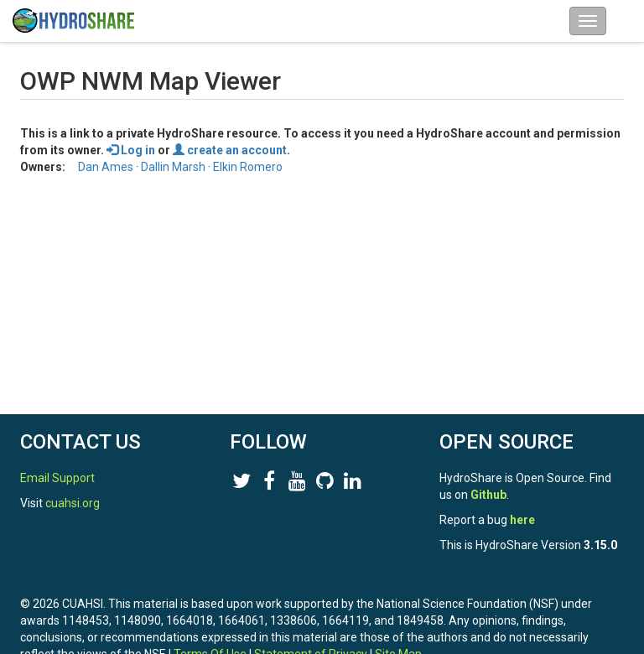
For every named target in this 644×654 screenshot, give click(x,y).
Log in (131, 150)
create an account (230, 150)
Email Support (57, 478)
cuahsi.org (73, 503)
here (522, 520)
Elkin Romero (248, 167)
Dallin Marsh (173, 167)
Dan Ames (106, 167)
